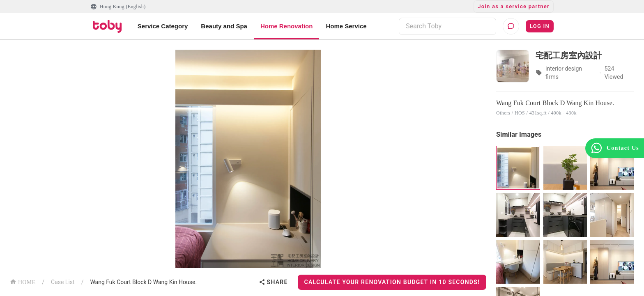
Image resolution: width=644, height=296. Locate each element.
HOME (23, 281)
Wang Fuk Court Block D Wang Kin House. (143, 282)
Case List (63, 282)
